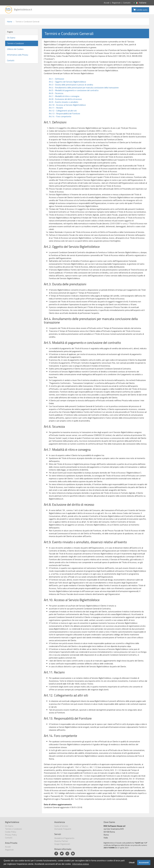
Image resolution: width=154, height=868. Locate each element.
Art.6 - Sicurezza (56, 93)
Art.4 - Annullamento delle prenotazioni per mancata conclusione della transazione (84, 88)
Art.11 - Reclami (56, 108)
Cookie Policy (11, 832)
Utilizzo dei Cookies (15, 49)
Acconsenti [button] (144, 863)
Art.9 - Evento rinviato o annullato (64, 102)
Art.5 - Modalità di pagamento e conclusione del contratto (74, 90)
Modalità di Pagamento (64, 838)
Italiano (140, 3)
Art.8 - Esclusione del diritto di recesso (65, 99)
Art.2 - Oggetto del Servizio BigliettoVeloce (67, 82)
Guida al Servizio (61, 826)
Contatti (127, 3)
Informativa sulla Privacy (18, 55)
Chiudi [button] (132, 863)
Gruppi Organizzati (62, 844)
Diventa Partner (61, 841)
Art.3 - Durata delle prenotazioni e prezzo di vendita (71, 85)
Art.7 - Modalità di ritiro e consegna (64, 96)
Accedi (107, 3)
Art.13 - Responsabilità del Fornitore (64, 114)
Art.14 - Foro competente (60, 116)
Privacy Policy (11, 835)
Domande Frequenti (63, 829)
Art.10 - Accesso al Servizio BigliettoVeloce (67, 105)
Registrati (116, 3)
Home (10, 22)
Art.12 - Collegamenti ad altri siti (63, 111)
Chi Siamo (11, 38)
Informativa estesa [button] (81, 864)
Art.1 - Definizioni (56, 79)
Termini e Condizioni (15, 43)
